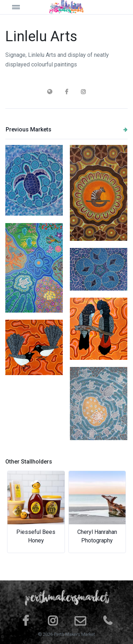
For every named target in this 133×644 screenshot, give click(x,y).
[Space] (67, 7)
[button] (15, 512)
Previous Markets (67, 129)
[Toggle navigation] (21, 7)
